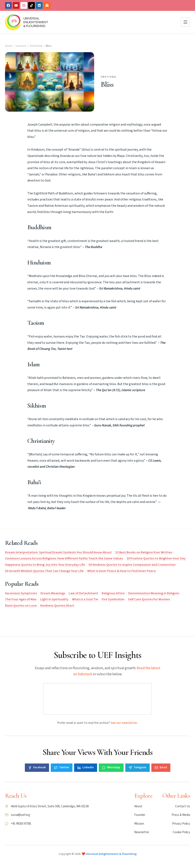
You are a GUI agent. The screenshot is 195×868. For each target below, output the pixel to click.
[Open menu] (185, 22)
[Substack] (47, 5)
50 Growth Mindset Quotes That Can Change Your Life (44, 571)
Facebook (37, 767)
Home (9, 46)
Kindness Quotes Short (57, 606)
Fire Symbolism (113, 599)
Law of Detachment (83, 593)
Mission (139, 824)
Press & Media (181, 815)
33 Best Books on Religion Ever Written (144, 552)
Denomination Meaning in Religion (154, 593)
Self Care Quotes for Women (149, 599)
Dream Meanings (53, 593)
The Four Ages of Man (21, 599)
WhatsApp (111, 767)
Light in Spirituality (54, 599)
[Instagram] (24, 5)
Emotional (36, 46)
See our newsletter (124, 723)
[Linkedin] (39, 5)
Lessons (21, 46)
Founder (140, 815)
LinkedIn (86, 767)
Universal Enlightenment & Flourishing (111, 854)
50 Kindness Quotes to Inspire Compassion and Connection (132, 565)
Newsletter (142, 832)
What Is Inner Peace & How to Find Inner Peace (122, 571)
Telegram (137, 767)
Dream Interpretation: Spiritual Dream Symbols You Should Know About (58, 552)
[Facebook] (8, 5)
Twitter (62, 767)
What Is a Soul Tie (85, 599)
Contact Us (183, 806)
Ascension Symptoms (21, 593)
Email (161, 767)
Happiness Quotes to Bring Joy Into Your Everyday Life (45, 565)
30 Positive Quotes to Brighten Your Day (156, 558)
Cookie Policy (181, 832)
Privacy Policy (181, 824)
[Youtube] (16, 5)
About (138, 806)
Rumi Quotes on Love (21, 606)
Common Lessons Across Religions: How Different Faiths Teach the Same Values (64, 558)
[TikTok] (32, 5)
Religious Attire (113, 593)
